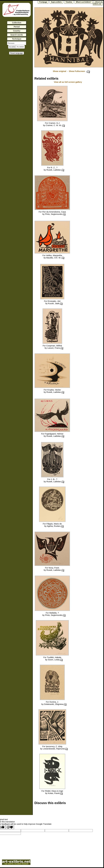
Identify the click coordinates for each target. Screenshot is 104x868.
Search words (17, 35)
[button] (12, 47)
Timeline (69, 2)
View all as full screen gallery (68, 82)
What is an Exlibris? (84, 2)
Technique (17, 39)
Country (17, 31)
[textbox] (17, 43)
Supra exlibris (56, 2)
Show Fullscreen (77, 71)
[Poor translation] (10, 827)
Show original (59, 71)
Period (17, 27)
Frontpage (43, 2)
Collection (17, 23)
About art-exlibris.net (98, 3)
